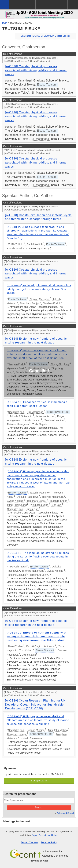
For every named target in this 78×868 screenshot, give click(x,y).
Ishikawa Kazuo (45, 416)
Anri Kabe (49, 646)
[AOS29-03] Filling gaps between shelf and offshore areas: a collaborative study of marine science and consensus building (38, 720)
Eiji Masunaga (40, 93)
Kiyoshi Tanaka (16, 249)
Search (39, 807)
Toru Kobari (26, 650)
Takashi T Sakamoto (21, 416)
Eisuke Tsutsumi (47, 85)
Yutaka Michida (36, 730)
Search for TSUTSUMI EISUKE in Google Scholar (45, 36)
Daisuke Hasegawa (18, 424)
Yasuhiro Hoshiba (54, 420)
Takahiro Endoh (52, 303)
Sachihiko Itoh (35, 244)
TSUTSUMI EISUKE (21, 23)
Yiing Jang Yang (39, 505)
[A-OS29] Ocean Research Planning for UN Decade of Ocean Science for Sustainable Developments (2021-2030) (35, 704)
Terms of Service (29, 842)
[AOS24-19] (37, 636)
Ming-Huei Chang (17, 505)
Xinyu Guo (32, 509)
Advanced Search (66, 813)
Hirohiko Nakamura (53, 497)
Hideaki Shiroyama (31, 738)
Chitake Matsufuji (39, 299)
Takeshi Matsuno (39, 493)
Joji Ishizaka (29, 655)
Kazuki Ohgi (33, 646)
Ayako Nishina (15, 501)
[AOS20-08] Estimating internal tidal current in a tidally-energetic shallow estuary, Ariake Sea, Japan (39, 289)
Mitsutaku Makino (58, 730)
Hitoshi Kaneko (32, 420)
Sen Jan (56, 505)
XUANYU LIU (16, 244)
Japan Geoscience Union (45, 835)
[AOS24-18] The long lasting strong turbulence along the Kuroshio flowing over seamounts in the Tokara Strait (38, 557)
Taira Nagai (25, 81)
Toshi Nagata (40, 424)
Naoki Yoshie (15, 646)
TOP (4, 23)
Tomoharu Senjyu (30, 303)
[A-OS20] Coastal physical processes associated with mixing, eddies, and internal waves (36, 70)
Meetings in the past (17, 821)
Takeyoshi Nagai (17, 567)
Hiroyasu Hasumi (17, 734)
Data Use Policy (49, 842)
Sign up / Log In (39, 781)
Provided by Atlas (39, 861)
